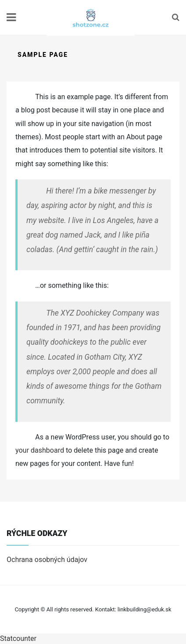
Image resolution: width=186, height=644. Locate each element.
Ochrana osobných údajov (47, 560)
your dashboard (40, 450)
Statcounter (18, 638)
